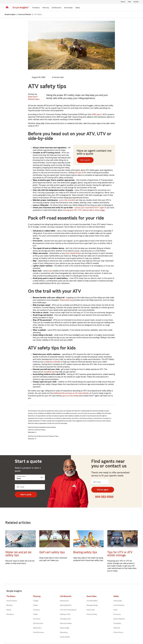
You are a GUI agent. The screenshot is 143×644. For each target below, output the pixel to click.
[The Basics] (36, 8)
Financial (36, 610)
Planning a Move (66, 624)
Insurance (37, 619)
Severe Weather (119, 619)
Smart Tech (91, 610)
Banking (9, 606)
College (36, 601)
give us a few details (71, 396)
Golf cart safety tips (52, 553)
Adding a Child (65, 615)
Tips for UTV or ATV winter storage (120, 554)
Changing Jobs (65, 619)
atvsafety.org (49, 372)
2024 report (97, 115)
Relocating (64, 633)
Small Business (38, 633)
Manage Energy (92, 606)
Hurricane (117, 615)
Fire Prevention (119, 606)
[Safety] (78, 8)
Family (9, 610)
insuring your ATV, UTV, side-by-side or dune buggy (84, 210)
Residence (10, 615)
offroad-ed (79, 173)
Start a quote (26, 495)
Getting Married (66, 606)
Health (36, 615)
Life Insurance (38, 624)
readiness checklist (53, 362)
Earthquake (118, 601)
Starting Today (92, 615)
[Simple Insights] (21, 9)
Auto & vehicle (12, 601)
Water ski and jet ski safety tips (18, 554)
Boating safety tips (85, 553)
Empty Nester (65, 637)
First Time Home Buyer (68, 610)
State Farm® (34, 98)
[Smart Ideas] (68, 8)
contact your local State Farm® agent (89, 208)
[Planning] (46, 8)
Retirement (37, 628)
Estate (35, 606)
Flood (115, 610)
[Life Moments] (56, 8)
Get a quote (85, 160)
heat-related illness (73, 254)
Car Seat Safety (92, 601)
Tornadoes (117, 624)
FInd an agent (103, 490)
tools (50, 271)
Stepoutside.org (66, 300)
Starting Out (64, 601)
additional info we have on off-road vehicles (71, 394)
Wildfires (117, 628)
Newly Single (65, 628)
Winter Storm (118, 633)
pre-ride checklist (68, 200)
